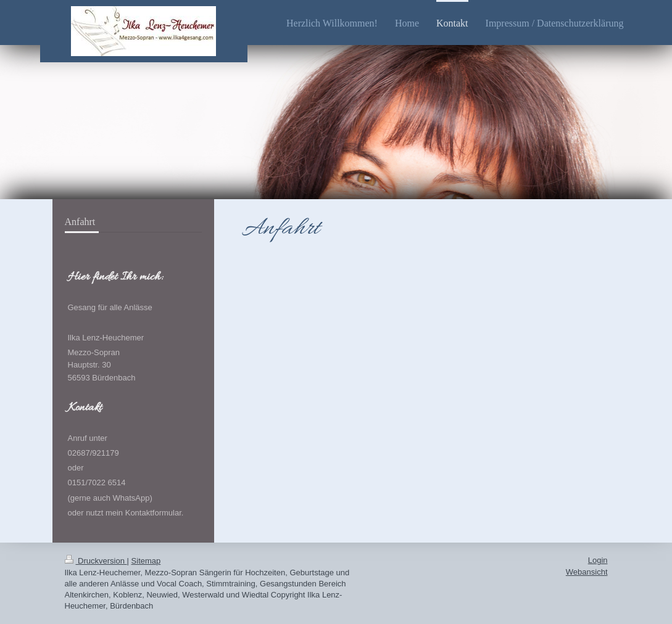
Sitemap (146, 561)
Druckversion (96, 561)
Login (598, 560)
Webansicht (587, 572)
